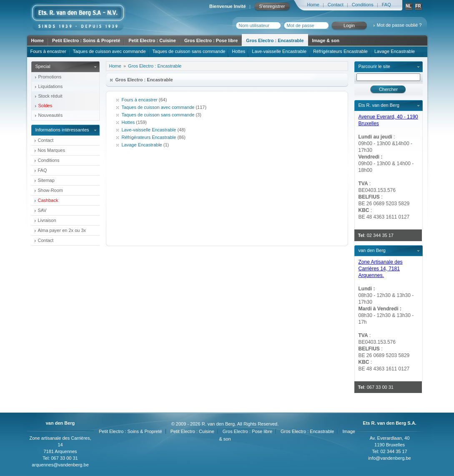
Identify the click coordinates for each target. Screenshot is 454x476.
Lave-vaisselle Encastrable (279, 51)
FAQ (386, 5)
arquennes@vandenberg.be (60, 465)
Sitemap (46, 180)
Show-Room (51, 190)
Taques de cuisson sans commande (189, 51)
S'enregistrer (272, 6)
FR (418, 6)
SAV (42, 210)
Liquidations (51, 86)
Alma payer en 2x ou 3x (62, 230)
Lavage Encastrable (395, 51)
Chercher (388, 89)
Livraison (47, 220)
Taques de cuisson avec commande (109, 51)
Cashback (48, 200)
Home (313, 5)
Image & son (326, 40)
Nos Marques (51, 150)
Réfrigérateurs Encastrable (340, 51)
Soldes (45, 106)
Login (349, 25)
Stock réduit (50, 96)
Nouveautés (51, 115)
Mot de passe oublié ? (399, 25)
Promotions (50, 77)
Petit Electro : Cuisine (152, 40)
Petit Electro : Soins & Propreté (86, 40)
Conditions (363, 5)
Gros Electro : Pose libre (211, 40)
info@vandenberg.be (389, 458)
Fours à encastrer (48, 51)
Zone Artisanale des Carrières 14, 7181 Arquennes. (381, 269)
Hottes (238, 51)
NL (408, 6)
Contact (336, 5)
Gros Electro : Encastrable (275, 40)
